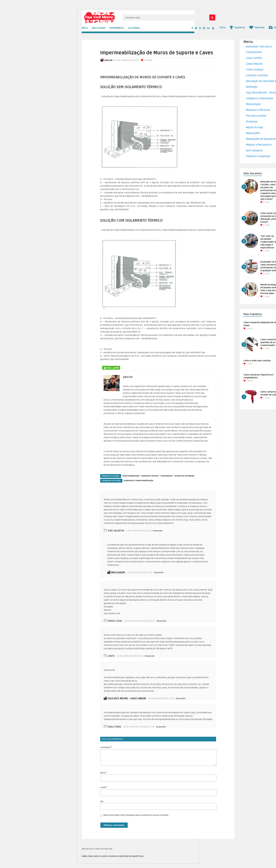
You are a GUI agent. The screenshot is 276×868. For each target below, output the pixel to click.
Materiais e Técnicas (258, 110)
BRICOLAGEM (99, 28)
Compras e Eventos (257, 75)
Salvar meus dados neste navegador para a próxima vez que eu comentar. (136, 815)
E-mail (104, 787)
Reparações (253, 133)
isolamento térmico (150, 476)
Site (102, 801)
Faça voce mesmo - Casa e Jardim (127, 698)
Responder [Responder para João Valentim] (158, 531)
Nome (103, 773)
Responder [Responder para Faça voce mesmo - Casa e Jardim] (181, 699)
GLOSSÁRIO (134, 28)
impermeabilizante (131, 476)
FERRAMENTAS (117, 28)
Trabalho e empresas (258, 156)
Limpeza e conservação (260, 98)
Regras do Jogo (255, 127)
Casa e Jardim (254, 58)
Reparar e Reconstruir (259, 145)
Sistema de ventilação (184, 476)
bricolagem (118, 573)
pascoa (108, 60)
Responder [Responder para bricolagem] (159, 573)
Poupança (252, 122)
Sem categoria (254, 151)
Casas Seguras (254, 64)
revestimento (167, 476)
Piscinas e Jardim (256, 116)
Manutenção (253, 104)
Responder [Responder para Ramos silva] (162, 621)
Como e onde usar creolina (257, 361)
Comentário (106, 747)
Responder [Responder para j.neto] (150, 656)
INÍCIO (85, 28)
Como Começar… (255, 70)
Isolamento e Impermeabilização (138, 481)
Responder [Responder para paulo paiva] (161, 727)
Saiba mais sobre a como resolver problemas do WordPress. (113, 856)
